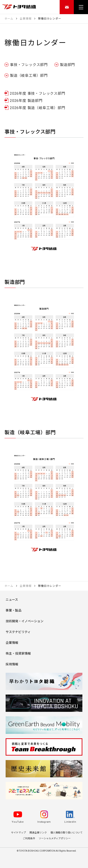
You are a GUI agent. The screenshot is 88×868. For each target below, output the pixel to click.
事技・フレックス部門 (29, 65)
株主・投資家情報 (18, 653)
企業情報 (12, 643)
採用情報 (12, 664)
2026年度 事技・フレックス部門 (38, 94)
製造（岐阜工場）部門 (29, 76)
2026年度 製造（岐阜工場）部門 (38, 108)
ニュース (12, 600)
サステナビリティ (18, 632)
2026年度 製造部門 (26, 101)
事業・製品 (14, 610)
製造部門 (67, 65)
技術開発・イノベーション (25, 621)
